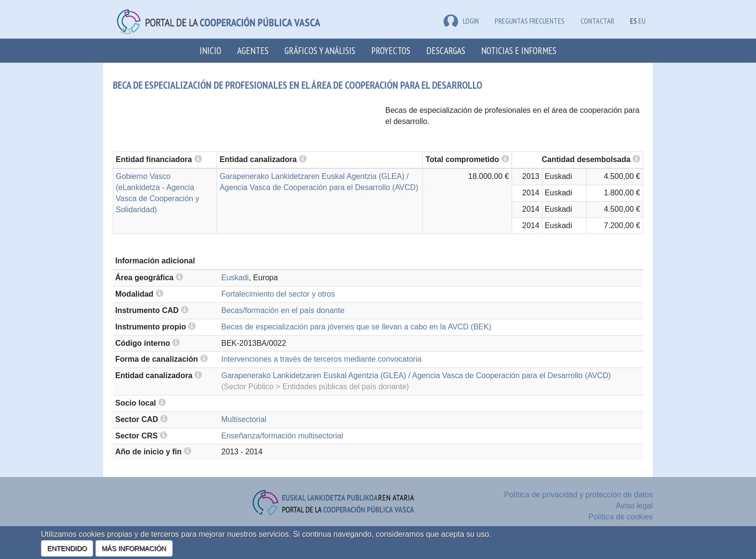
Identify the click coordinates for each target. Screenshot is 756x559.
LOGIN (461, 21)
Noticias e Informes (519, 50)
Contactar (597, 21)
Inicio (210, 50)
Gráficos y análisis (320, 50)
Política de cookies (621, 517)
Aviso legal (634, 506)
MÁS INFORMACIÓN (134, 548)
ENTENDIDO (67, 548)
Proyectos (391, 50)
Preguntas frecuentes (530, 21)
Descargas (446, 50)
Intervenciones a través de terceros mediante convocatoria (321, 359)
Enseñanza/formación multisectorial (282, 436)
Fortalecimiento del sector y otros (278, 294)
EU (642, 21)
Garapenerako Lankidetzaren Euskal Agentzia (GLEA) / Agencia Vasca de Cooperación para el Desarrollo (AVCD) (416, 375)
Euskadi (235, 278)
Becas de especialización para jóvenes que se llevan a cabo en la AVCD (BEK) (356, 327)
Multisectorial (244, 419)
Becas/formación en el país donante (283, 310)
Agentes (253, 50)
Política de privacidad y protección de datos (578, 495)
